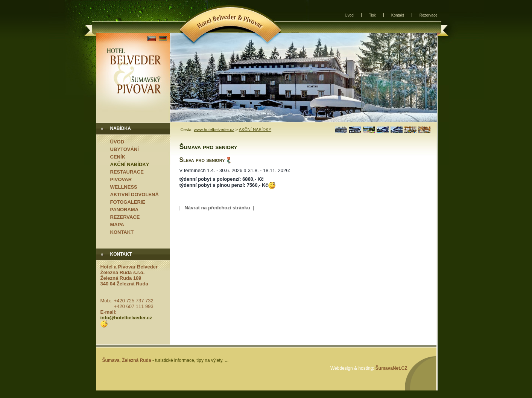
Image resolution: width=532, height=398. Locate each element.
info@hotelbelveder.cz (126, 318)
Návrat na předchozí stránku (217, 208)
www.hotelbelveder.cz (214, 130)
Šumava (111, 360)
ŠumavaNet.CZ (391, 368)
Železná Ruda (136, 360)
